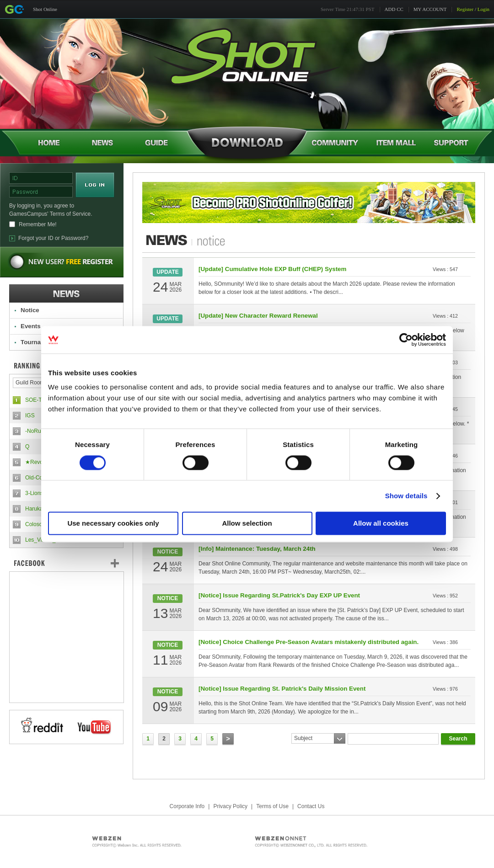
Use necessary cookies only (113, 523)
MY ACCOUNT (430, 9)
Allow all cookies (381, 523)
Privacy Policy (230, 806)
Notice (30, 310)
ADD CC (394, 9)
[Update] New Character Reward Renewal (258, 316)
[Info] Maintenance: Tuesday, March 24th (257, 549)
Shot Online (45, 9)
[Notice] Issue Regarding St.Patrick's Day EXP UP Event (279, 595)
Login (483, 9)
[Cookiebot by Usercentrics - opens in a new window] (406, 340)
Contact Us (311, 806)
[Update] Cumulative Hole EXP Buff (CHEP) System (272, 269)
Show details (406, 496)
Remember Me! (38, 224)
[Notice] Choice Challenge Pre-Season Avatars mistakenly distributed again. (309, 642)
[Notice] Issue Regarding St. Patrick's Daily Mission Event (282, 689)
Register (465, 9)
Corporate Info (187, 806)
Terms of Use (272, 806)
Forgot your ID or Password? (53, 238)
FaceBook (66, 563)
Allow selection (247, 523)
